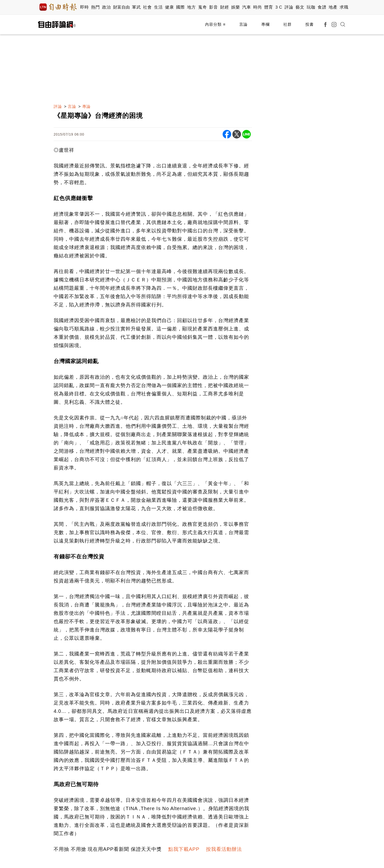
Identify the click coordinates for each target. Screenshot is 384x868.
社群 (288, 24)
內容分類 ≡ (215, 24)
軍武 (136, 7)
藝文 (300, 7)
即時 (84, 7)
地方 (191, 7)
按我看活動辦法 (224, 849)
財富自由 (121, 7)
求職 (344, 7)
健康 (169, 7)
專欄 (265, 24)
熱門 (95, 7)
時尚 (258, 7)
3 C (279, 7)
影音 (213, 7)
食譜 (322, 7)
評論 (289, 7)
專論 (86, 107)
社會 (147, 7)
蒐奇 (202, 7)
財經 (224, 7)
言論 (243, 24)
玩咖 (311, 7)
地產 (333, 7)
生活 (158, 7)
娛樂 (235, 7)
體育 (269, 7)
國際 (180, 7)
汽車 (246, 7)
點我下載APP (184, 849)
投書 (310, 24)
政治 (106, 7)
